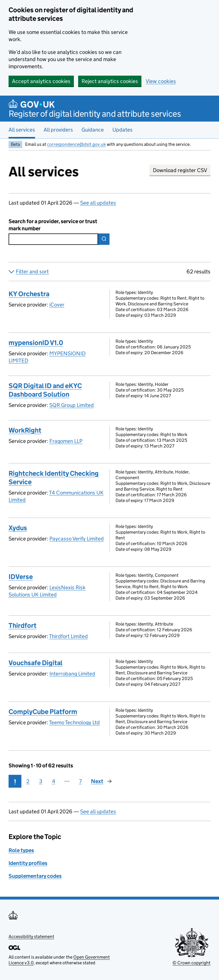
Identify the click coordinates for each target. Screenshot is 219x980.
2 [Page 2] (28, 781)
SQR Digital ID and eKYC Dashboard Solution (45, 390)
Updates (122, 130)
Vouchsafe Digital (36, 663)
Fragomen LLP (66, 441)
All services (22, 130)
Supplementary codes (35, 876)
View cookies (161, 81)
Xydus (18, 528)
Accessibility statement (31, 936)
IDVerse (21, 577)
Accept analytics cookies (41, 81)
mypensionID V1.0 (36, 343)
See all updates (98, 203)
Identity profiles (28, 863)
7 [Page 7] (80, 781)
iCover (57, 305)
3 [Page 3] (41, 781)
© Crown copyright (191, 963)
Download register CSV (180, 170)
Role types (21, 850)
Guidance (93, 130)
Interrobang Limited (72, 674)
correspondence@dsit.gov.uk (76, 144)
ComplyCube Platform (43, 712)
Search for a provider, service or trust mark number (53, 225)
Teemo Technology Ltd (74, 722)
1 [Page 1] (15, 781)
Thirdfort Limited (68, 636)
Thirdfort (23, 625)
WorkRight (25, 430)
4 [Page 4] (54, 781)
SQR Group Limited (72, 405)
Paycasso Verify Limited (77, 539)
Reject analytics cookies (110, 81)
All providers (58, 130)
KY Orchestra (29, 294)
